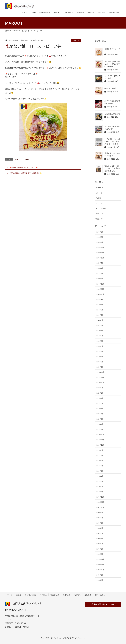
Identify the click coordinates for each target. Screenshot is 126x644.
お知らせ (99, 193)
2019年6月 (100, 580)
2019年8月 (100, 575)
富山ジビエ (55, 595)
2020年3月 (100, 544)
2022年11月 (100, 377)
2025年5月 (100, 263)
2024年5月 (100, 320)
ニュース (26, 160)
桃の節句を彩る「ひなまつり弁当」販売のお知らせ (112, 64)
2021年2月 (100, 487)
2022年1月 (100, 429)
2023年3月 (100, 357)
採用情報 (77, 595)
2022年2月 (100, 424)
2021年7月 (100, 461)
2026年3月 (100, 232)
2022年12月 (100, 372)
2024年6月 (100, 315)
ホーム (10, 595)
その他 (98, 198)
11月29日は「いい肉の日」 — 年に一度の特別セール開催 (112, 142)
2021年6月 (100, 466)
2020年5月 (100, 533)
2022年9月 (100, 388)
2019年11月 (100, 565)
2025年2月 (100, 273)
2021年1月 (100, 492)
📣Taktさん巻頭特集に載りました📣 (24, 167)
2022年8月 (100, 393)
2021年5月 (100, 471)
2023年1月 (100, 367)
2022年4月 (100, 414)
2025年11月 (100, 253)
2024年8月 (100, 305)
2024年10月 (100, 294)
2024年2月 (100, 336)
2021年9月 (100, 450)
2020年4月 (100, 539)
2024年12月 (100, 284)
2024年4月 (100, 325)
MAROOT (76, 40)
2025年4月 (100, 268)
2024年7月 (100, 310)
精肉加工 (43, 595)
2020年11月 (100, 502)
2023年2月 (100, 362)
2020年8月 (100, 518)
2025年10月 (100, 258)
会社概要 (88, 595)
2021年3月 (100, 481)
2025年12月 (100, 247)
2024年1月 (100, 341)
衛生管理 (66, 595)
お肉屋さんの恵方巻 (112, 114)
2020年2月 (100, 549)
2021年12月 (100, 435)
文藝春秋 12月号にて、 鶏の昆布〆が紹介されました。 (112, 168)
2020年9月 (100, 513)
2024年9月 (100, 299)
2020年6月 (100, 528)
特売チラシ (100, 219)
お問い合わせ (100, 595)
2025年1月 (100, 279)
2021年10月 (100, 445)
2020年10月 (100, 507)
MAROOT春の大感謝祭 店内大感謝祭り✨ (26, 173)
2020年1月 (100, 554)
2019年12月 (100, 559)
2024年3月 (100, 331)
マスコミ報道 (101, 208)
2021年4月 (100, 476)
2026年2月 (100, 237)
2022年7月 (100, 398)
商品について (101, 214)
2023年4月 (100, 351)
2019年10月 (100, 570)
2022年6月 (100, 403)
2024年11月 (100, 289)
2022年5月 (100, 409)
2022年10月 (100, 383)
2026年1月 (100, 242)
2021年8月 (100, 455)
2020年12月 (100, 497)
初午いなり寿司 (110, 88)
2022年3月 (100, 419)
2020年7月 (100, 523)
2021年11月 (100, 440)
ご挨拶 (19, 595)
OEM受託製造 (31, 595)
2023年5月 (100, 346)
